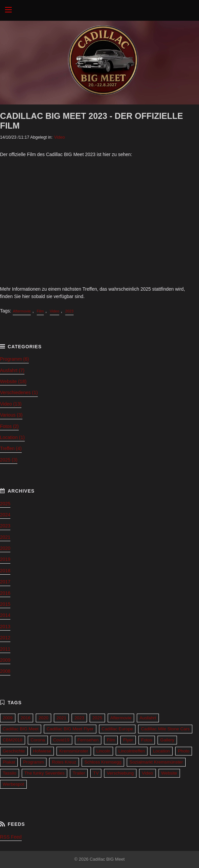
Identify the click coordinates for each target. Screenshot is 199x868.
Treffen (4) (11, 448)
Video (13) (11, 404)
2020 (5, 548)
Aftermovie (22, 311)
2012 (5, 638)
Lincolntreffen (132, 751)
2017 (5, 582)
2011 (5, 649)
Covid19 (61, 740)
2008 (5, 671)
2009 (5, 660)
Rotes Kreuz (64, 762)
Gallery (167, 740)
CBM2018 (13, 740)
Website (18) (13, 381)
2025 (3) (9, 460)
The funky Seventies (44, 773)
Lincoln (103, 751)
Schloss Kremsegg (103, 762)
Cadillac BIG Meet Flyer (70, 729)
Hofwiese (42, 751)
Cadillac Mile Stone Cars (165, 729)
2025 (5, 504)
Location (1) (12, 437)
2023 (69, 311)
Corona (38, 740)
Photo (184, 751)
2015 (5, 604)
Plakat (9, 762)
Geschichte (14, 751)
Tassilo (10, 773)
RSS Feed (11, 837)
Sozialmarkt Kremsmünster (156, 762)
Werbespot (13, 784)
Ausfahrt (148, 718)
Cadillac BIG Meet (21, 729)
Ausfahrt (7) (12, 370)
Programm (33, 762)
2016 (5, 593)
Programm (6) (14, 359)
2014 (5, 615)
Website (169, 773)
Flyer (128, 740)
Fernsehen (88, 740)
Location (161, 751)
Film (40, 311)
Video (60, 137)
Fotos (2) (9, 426)
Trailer (79, 773)
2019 (5, 559)
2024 (5, 515)
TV (96, 773)
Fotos (147, 740)
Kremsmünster (74, 751)
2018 (5, 571)
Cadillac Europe (117, 729)
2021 (5, 537)
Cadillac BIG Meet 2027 (99, 10)
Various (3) (11, 415)
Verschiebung (120, 773)
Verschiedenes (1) (19, 392)
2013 (5, 627)
